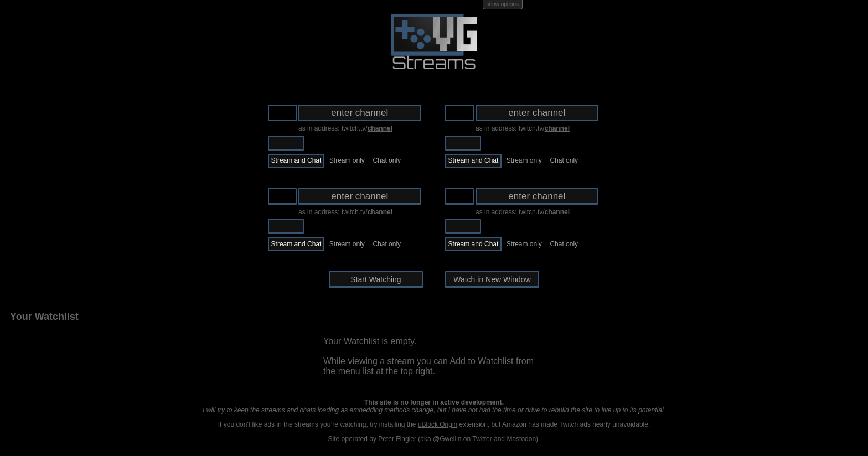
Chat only (387, 160)
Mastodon (521, 439)
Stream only (347, 160)
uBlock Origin (438, 424)
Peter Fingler (397, 439)
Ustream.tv (324, 143)
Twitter (482, 439)
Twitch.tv (286, 143)
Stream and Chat (296, 160)
